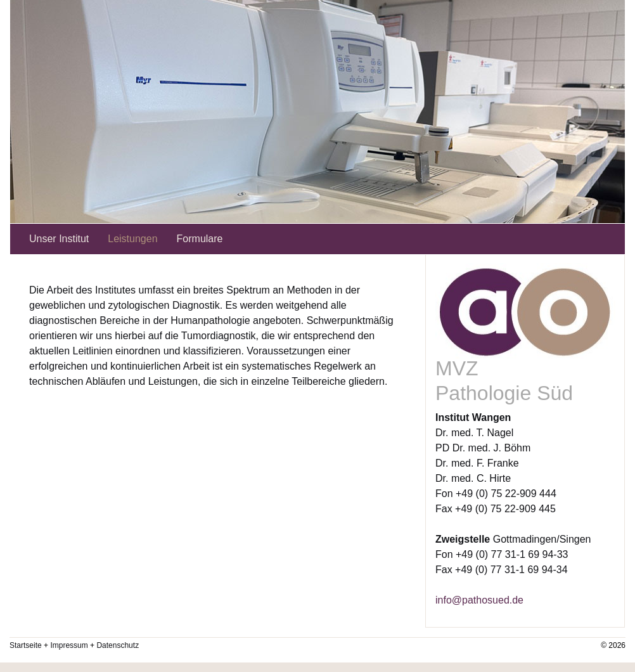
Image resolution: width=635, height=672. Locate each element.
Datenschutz (118, 645)
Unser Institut (59, 239)
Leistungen (132, 239)
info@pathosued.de (479, 600)
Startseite (26, 645)
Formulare (200, 239)
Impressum (69, 645)
